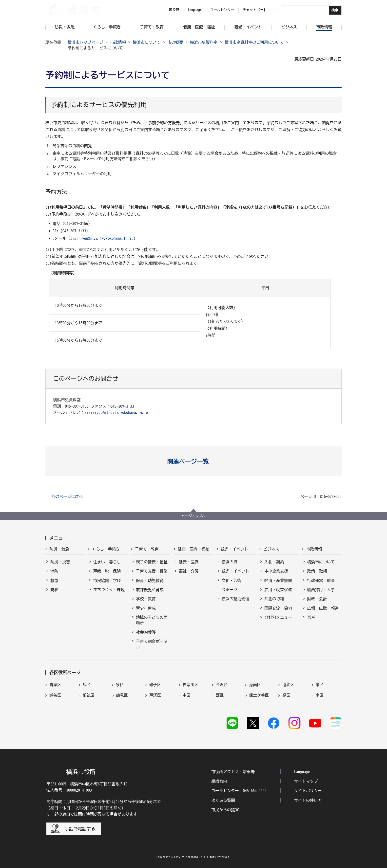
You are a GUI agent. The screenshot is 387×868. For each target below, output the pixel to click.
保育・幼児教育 (150, 580)
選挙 (311, 617)
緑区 (286, 695)
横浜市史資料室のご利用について (254, 42)
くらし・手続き (106, 549)
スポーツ (230, 590)
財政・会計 (317, 599)
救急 (54, 580)
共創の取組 (274, 599)
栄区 (320, 685)
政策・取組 (317, 571)
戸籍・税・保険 (107, 571)
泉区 (120, 685)
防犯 (54, 590)
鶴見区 (122, 695)
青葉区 (55, 685)
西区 (220, 695)
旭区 (87, 685)
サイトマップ (306, 781)
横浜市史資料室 (204, 42)
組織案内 (219, 781)
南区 (320, 695)
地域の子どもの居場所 (152, 620)
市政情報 (118, 42)
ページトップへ (193, 516)
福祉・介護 (189, 571)
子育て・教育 (147, 549)
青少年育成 (146, 608)
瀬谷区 (55, 695)
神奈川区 (191, 685)
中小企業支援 (276, 571)
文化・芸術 (232, 580)
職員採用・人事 (321, 590)
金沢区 (222, 685)
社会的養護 (146, 632)
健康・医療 (189, 562)
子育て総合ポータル (152, 644)
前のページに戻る (67, 496)
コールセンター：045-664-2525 (239, 791)
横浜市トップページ (85, 42)
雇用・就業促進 (278, 590)
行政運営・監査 (321, 580)
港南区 (255, 685)
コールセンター (222, 10)
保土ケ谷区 (259, 695)
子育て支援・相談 (152, 571)
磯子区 (155, 685)
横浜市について (147, 42)
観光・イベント (234, 549)
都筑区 (89, 695)
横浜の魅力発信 (235, 599)
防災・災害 (60, 562)
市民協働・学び (107, 580)
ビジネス (271, 549)
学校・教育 (146, 599)
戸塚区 (155, 695)
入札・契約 (274, 562)
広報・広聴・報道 (323, 608)
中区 (187, 695)
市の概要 (175, 42)
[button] (194, 461)
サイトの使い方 (308, 800)
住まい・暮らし (107, 562)
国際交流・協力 (278, 608)
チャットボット (255, 10)
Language (302, 772)
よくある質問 (223, 800)
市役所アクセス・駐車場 (233, 772)
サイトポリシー (308, 791)
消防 (54, 571)
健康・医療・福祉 (193, 549)
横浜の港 (230, 562)
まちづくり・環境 (109, 590)
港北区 (288, 685)
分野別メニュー (278, 617)
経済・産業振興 (278, 580)
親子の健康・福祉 (152, 562)
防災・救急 (59, 549)
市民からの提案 (225, 810)
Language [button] (195, 10)
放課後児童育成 (150, 590)
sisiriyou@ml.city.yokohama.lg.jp (102, 238)
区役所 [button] (174, 10)
